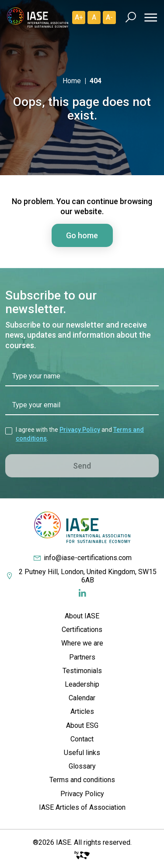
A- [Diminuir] (109, 17)
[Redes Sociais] (82, 593)
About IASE (82, 616)
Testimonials (82, 671)
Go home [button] (82, 235)
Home (72, 81)
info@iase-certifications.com (82, 558)
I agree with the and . (80, 434)
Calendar (82, 698)
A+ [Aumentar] (79, 17)
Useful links (82, 753)
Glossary (82, 766)
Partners (82, 657)
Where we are (82, 643)
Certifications (82, 630)
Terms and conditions (82, 780)
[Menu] (149, 18)
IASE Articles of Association (82, 807)
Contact (82, 739)
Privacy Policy (80, 430)
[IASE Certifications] (38, 17)
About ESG (82, 725)
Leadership (82, 684)
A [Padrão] (94, 17)
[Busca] (131, 17)
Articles (82, 711)
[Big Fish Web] (82, 853)
